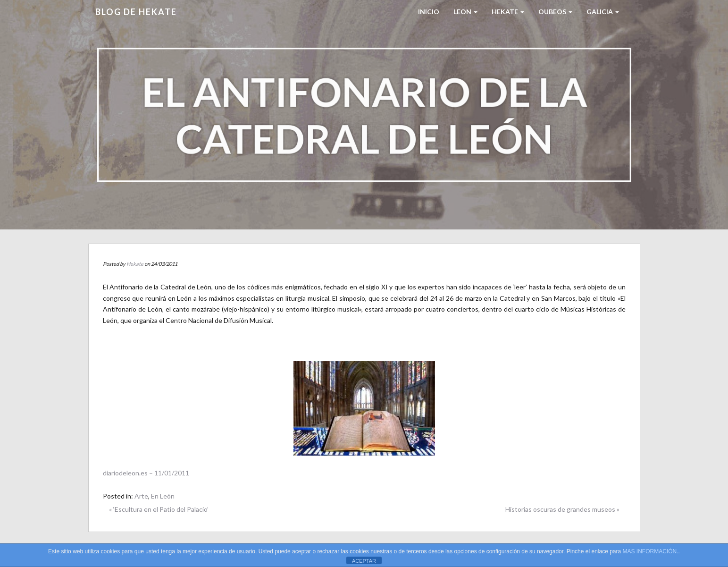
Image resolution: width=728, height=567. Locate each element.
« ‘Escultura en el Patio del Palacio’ (159, 509)
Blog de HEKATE (136, 12)
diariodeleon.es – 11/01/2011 (146, 473)
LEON (465, 12)
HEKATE (508, 12)
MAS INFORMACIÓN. (651, 551)
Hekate (135, 264)
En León (163, 496)
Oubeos (555, 12)
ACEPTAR (364, 561)
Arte (141, 496)
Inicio (429, 12)
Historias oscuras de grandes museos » (562, 509)
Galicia (603, 12)
